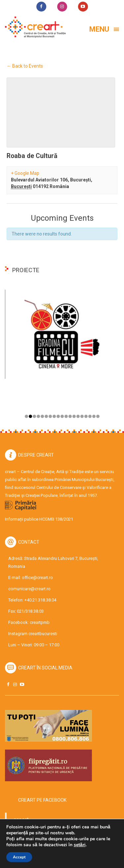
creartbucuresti (43, 634)
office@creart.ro (37, 578)
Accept (19, 857)
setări (80, 845)
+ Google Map (25, 173)
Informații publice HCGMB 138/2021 (39, 519)
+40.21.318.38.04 (40, 600)
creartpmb (40, 622)
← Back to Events (25, 66)
